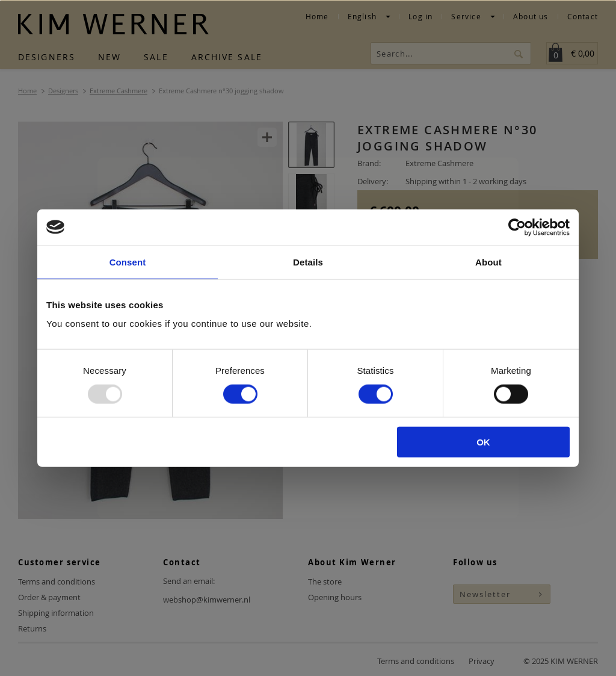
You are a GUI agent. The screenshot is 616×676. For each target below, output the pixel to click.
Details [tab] (308, 262)
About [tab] (488, 262)
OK (483, 442)
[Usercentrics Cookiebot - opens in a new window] (517, 227)
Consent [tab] (128, 262)
